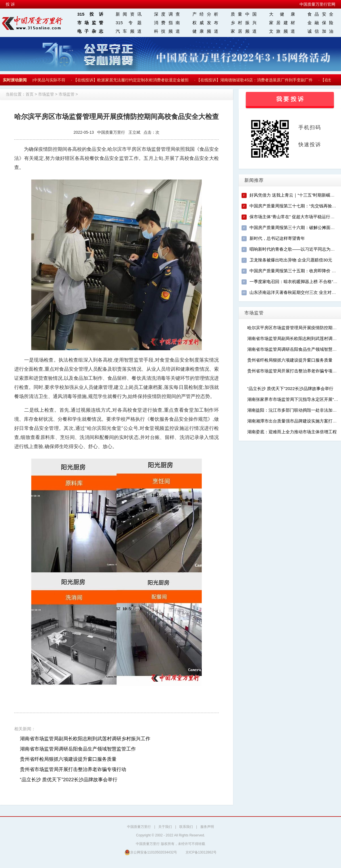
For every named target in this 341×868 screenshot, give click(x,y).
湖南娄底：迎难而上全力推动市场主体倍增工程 (292, 432)
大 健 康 (282, 14)
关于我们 (165, 827)
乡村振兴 (244, 23)
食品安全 (320, 14)
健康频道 (205, 31)
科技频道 (167, 31)
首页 (30, 94)
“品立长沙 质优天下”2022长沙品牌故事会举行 (69, 780)
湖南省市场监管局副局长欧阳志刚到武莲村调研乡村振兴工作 (85, 739)
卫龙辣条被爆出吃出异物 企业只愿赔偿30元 (291, 260)
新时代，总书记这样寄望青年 (277, 238)
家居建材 (282, 23)
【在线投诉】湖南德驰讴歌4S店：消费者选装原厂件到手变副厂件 (255, 80)
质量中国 (244, 14)
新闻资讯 (129, 14)
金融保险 (320, 23)
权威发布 (205, 23)
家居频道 (244, 31)
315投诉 (90, 14)
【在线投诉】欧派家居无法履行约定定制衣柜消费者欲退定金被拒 (132, 80)
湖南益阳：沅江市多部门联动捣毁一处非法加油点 (294, 410)
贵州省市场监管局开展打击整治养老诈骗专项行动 (73, 769)
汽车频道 (129, 31)
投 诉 (10, 4)
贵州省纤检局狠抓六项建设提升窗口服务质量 (68, 759)
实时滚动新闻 (15, 80)
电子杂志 (90, 31)
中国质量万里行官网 (317, 4)
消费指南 (167, 23)
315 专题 (129, 23)
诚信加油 (320, 31)
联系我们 (186, 827)
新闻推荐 (254, 180)
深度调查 (167, 14)
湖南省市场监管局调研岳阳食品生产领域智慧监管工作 (78, 749)
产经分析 (205, 14)
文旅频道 (282, 31)
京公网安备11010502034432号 (151, 852)
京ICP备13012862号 (201, 852)
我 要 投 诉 (290, 99)
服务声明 (207, 827)
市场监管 (90, 23)
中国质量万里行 (139, 827)
